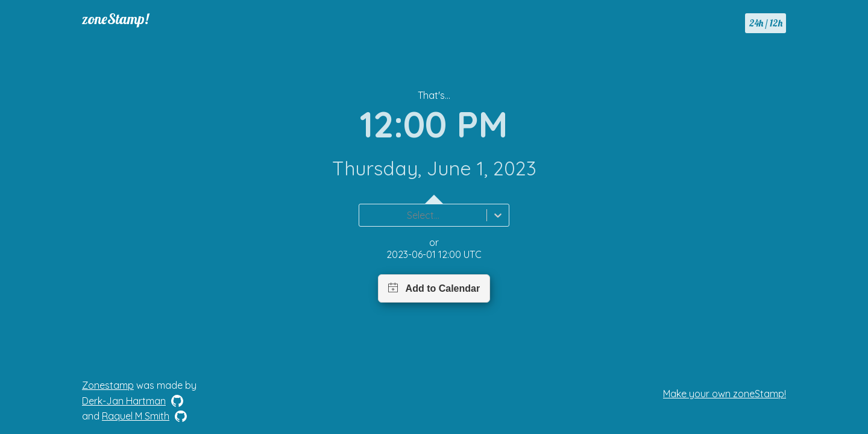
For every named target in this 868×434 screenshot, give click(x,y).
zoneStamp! (115, 19)
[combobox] (366, 215)
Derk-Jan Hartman (124, 401)
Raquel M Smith (136, 416)
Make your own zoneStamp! (725, 394)
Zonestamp (108, 385)
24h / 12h (766, 23)
